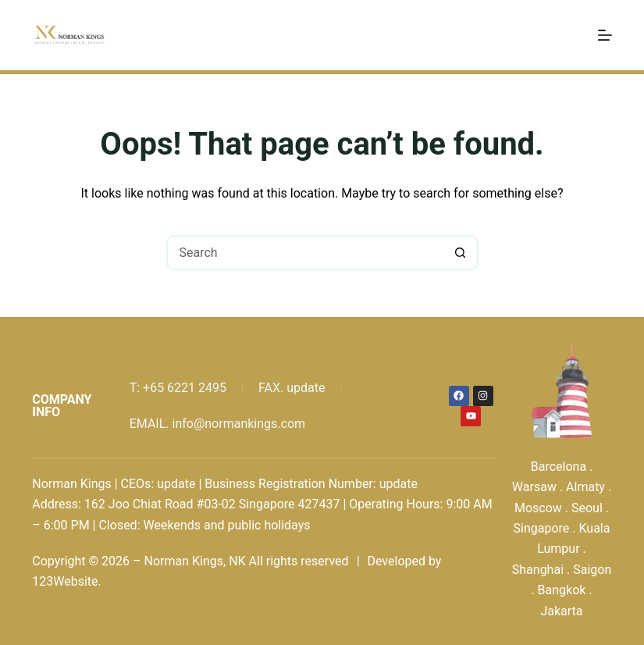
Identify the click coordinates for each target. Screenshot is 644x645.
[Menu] (605, 35)
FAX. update (292, 388)
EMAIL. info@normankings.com (217, 424)
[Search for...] (305, 253)
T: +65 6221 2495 (178, 388)
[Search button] (461, 253)
